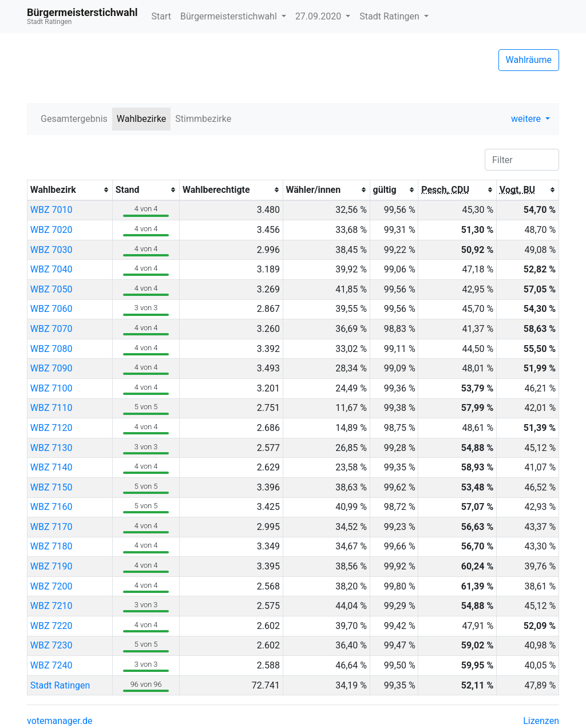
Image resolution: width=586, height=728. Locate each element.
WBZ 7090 (52, 368)
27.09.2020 (319, 16)
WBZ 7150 (52, 487)
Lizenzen (541, 721)
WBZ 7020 (52, 230)
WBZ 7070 (52, 329)
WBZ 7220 (52, 626)
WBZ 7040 (52, 269)
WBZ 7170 (52, 527)
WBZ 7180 (52, 546)
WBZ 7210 (52, 606)
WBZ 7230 (52, 645)
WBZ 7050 (52, 289)
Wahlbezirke (142, 119)
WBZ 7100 (52, 388)
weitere (527, 119)
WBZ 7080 (52, 349)
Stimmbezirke (203, 119)
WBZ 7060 (52, 309)
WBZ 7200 (52, 586)
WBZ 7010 (52, 210)
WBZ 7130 (52, 448)
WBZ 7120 (52, 428)
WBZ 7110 (52, 408)
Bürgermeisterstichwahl (230, 16)
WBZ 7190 (52, 566)
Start (161, 16)
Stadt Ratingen (390, 16)
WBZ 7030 (52, 250)
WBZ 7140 (52, 467)
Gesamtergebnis (74, 119)
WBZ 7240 (52, 665)
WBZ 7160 (52, 507)
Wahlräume (529, 60)
